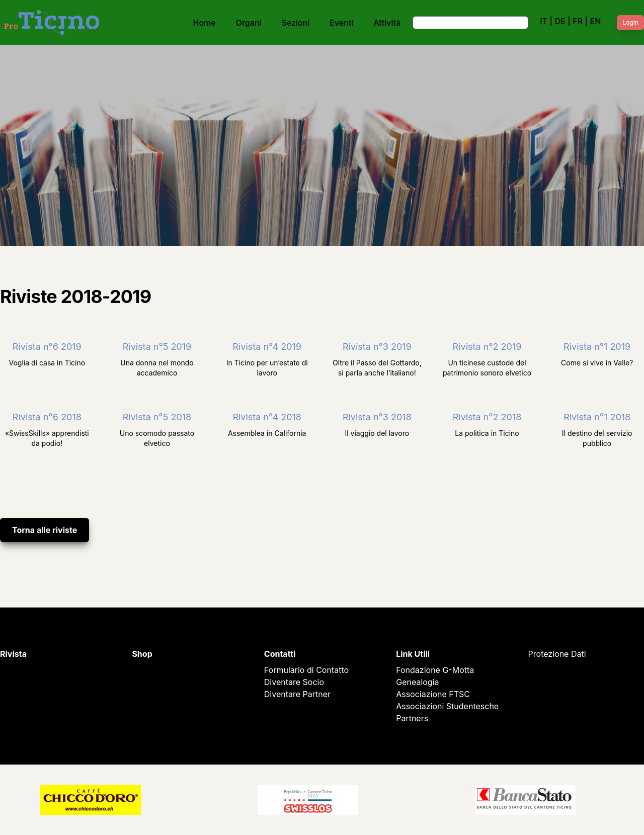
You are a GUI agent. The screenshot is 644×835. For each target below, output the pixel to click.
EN (596, 21)
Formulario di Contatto (306, 670)
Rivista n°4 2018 (267, 417)
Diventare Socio (294, 682)
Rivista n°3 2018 (377, 417)
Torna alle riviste (45, 530)
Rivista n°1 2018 (597, 417)
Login (630, 22)
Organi (249, 23)
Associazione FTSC (433, 694)
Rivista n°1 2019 (597, 347)
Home (205, 23)
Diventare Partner (297, 694)
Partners (412, 718)
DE (560, 21)
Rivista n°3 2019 (377, 347)
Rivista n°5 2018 (157, 417)
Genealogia (417, 682)
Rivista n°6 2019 (47, 347)
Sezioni (296, 23)
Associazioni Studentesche (447, 706)
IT (544, 21)
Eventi (341, 23)
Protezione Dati (557, 654)
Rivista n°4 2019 (267, 347)
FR (578, 21)
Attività (387, 23)
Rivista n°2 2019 (487, 347)
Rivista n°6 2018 (47, 417)
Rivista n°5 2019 (157, 347)
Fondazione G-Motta (435, 670)
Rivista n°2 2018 (487, 417)
